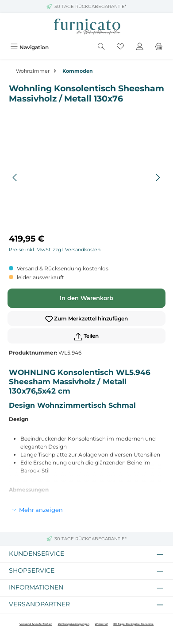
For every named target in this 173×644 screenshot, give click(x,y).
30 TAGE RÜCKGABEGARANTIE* (90, 6)
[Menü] (29, 47)
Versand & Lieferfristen (36, 624)
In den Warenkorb (86, 298)
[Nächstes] (158, 178)
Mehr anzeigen (41, 510)
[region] (86, 178)
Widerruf (101, 624)
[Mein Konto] (140, 47)
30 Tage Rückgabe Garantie (133, 624)
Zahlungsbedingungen (74, 624)
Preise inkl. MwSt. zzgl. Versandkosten (55, 250)
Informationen (36, 587)
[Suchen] (101, 47)
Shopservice (32, 570)
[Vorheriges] (15, 178)
